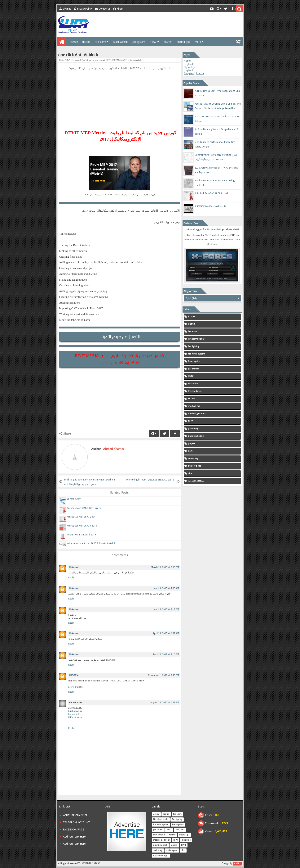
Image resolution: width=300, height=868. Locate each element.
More (198, 42)
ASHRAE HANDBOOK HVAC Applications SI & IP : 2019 (217, 93)
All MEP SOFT (74, 503)
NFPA (191, 421)
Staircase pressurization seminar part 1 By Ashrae (217, 119)
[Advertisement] (172, 25)
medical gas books (197, 414)
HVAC (153, 42)
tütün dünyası (75, 717)
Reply (71, 578)
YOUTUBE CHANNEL (75, 815)
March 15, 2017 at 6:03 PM (165, 567)
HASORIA (74, 675)
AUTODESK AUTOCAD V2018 (82, 530)
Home (62, 60)
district (86, 42)
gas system (139, 42)
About (120, 9)
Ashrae (74, 42)
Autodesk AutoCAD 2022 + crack (84, 512)
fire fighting (194, 346)
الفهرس (188, 70)
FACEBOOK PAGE (73, 830)
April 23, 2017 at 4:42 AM (166, 633)
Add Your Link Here (74, 837)
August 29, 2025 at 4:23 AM (165, 703)
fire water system (196, 354)
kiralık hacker (75, 711)
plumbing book (196, 436)
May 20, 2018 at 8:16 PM (166, 654)
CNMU (237, 863)
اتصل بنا (188, 64)
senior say (193, 458)
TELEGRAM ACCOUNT (76, 822)
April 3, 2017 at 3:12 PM (167, 609)
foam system (120, 42)
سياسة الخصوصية (194, 74)
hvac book (193, 384)
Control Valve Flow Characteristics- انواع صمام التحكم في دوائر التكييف (216, 157)
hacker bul (74, 714)
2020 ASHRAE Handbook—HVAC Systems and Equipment (216, 170)
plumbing (193, 429)
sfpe (190, 473)
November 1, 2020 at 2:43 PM (163, 675)
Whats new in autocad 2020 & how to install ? (91, 547)
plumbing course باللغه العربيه (210, 206)
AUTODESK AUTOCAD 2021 (81, 521)
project (192, 443)
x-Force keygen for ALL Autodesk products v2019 (212, 230)
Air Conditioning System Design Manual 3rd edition (217, 132)
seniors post (194, 466)
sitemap (67, 9)
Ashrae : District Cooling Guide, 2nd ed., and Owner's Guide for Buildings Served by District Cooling (218, 107)
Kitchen (168, 42)
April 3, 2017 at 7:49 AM (167, 588)
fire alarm (193, 331)
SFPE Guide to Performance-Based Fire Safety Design (215, 144)
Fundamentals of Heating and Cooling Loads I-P (215, 183)
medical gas (183, 42)
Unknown (74, 567)
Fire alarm (100, 42)
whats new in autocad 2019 (81, 538)
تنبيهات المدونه (196, 481)
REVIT (69, 60)
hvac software (195, 391)
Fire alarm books (196, 339)
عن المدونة (190, 67)
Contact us (104, 9)
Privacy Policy (84, 9)
